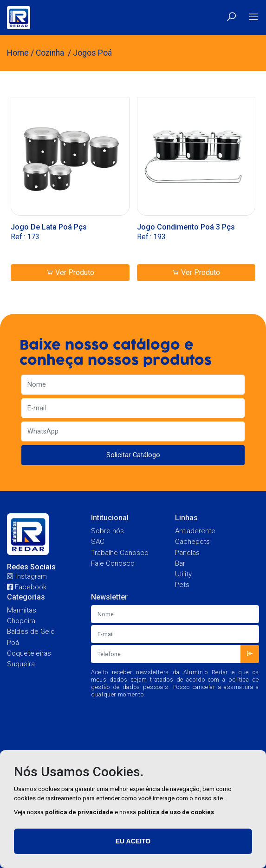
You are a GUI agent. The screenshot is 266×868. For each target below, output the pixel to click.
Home (18, 53)
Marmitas (22, 610)
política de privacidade (79, 812)
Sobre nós (107, 531)
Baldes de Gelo (31, 632)
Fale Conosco (113, 563)
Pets (182, 585)
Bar (180, 563)
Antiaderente (195, 531)
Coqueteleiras (29, 653)
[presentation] (187, 722)
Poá (13, 643)
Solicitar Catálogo (133, 455)
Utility (183, 574)
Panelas (187, 553)
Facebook (27, 587)
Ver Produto (70, 272)
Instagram (27, 576)
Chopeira (21, 621)
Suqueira (21, 664)
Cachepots (192, 542)
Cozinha (51, 53)
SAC (98, 542)
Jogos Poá (92, 53)
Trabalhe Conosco (120, 553)
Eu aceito (133, 841)
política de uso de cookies (176, 812)
